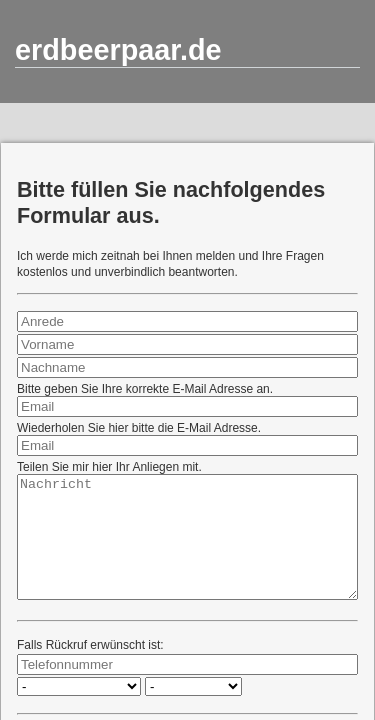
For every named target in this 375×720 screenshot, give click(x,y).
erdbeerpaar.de (118, 50)
